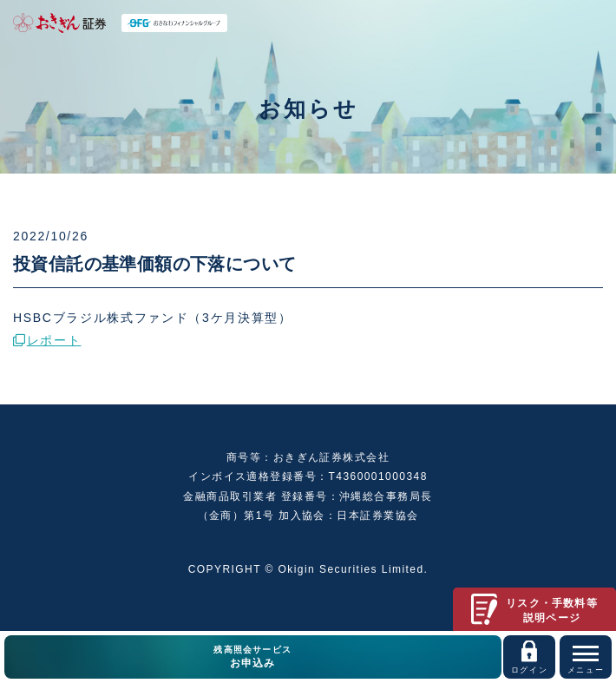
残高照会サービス (253, 658)
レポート (47, 340)
